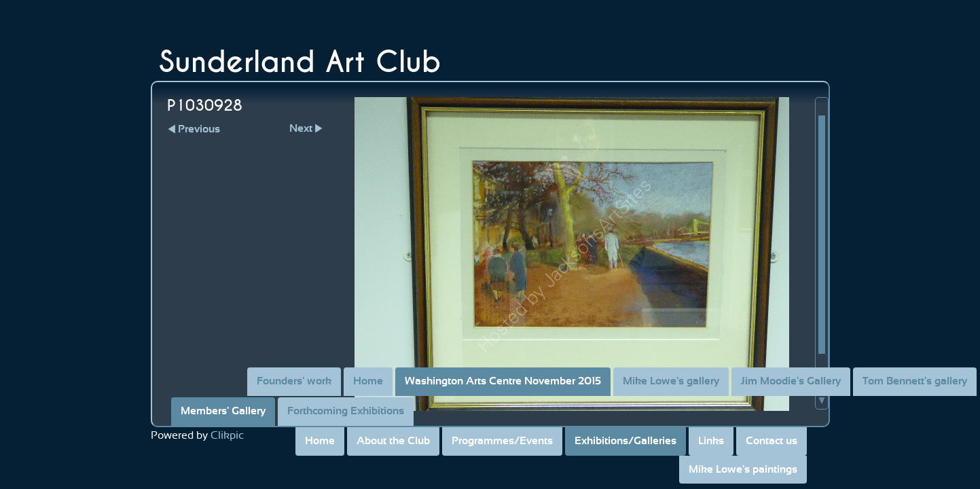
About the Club (393, 441)
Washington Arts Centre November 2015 (503, 381)
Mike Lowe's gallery (671, 381)
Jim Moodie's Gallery (791, 381)
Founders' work (294, 381)
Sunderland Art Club (300, 62)
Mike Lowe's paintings (743, 469)
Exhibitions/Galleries (625, 441)
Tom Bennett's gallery (915, 381)
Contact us (772, 441)
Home (320, 441)
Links (711, 441)
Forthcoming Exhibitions (346, 411)
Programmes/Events (502, 441)
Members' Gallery (223, 411)
